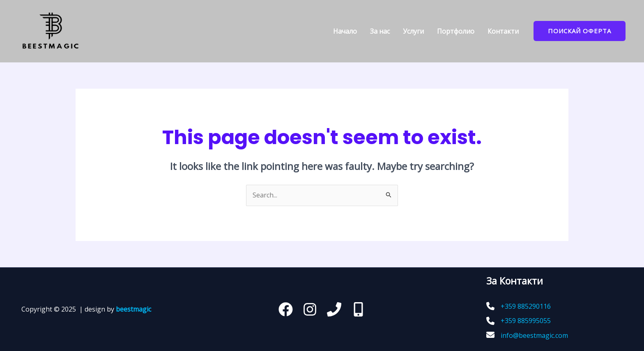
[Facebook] (286, 309)
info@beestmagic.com (534, 335)
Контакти (503, 31)
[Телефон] (334, 309)
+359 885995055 (526, 321)
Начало (345, 31)
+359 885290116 (526, 306)
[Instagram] (310, 309)
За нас (380, 31)
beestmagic (133, 309)
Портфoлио (456, 31)
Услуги (413, 31)
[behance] (358, 309)
